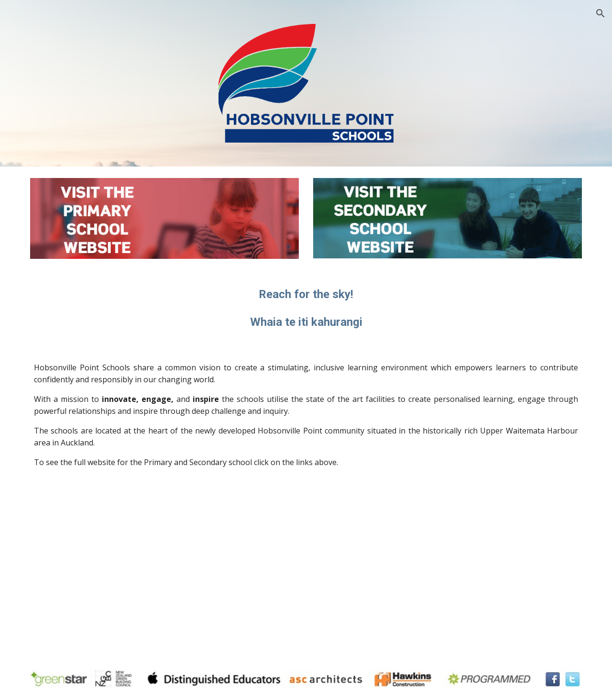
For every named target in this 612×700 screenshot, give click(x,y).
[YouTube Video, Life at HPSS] (448, 571)
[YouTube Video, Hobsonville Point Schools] (164, 571)
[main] (306, 308)
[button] (601, 13)
